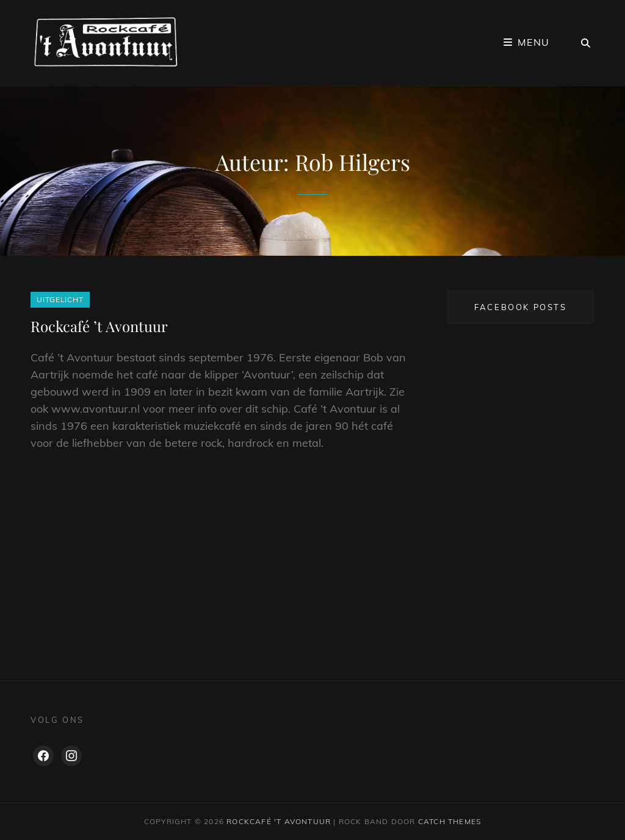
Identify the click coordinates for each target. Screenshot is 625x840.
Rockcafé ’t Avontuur (99, 326)
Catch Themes (450, 821)
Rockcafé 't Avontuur (279, 821)
